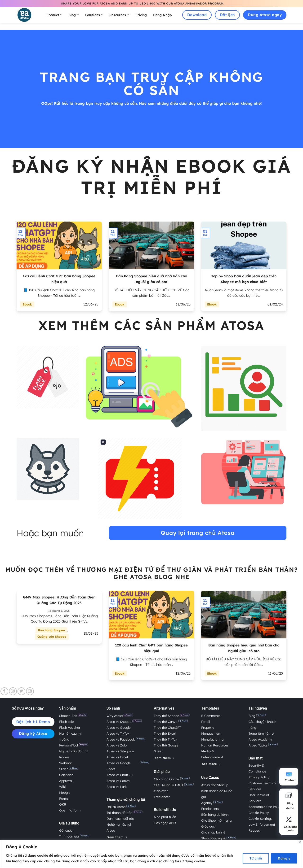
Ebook (27, 304)
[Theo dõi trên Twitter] (21, 691)
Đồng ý (284, 858)
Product (54, 15)
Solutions (94, 15)
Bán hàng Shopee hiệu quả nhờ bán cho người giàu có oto (151, 279)
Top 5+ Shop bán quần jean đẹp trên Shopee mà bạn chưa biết (244, 279)
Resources (119, 15)
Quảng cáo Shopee (52, 637)
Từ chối (256, 858)
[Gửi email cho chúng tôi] (30, 691)
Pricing (141, 15)
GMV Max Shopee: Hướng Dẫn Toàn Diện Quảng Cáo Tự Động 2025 (59, 600)
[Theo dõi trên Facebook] (4, 691)
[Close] (300, 842)
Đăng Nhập (163, 15)
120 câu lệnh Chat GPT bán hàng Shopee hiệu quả (59, 279)
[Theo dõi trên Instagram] (13, 691)
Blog (74, 15)
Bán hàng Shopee (51, 630)
